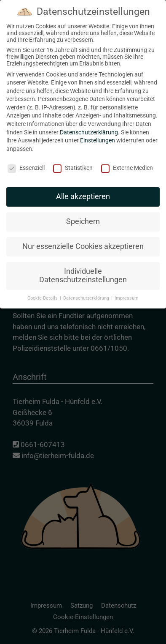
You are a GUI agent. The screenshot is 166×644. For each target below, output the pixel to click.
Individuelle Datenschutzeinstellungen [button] (83, 268)
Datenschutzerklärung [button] (87, 291)
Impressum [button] (127, 291)
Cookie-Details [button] (43, 291)
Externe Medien (127, 160)
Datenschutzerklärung (89, 125)
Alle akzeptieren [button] (83, 189)
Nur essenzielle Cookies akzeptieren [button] (83, 239)
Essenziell (26, 160)
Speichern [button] (83, 214)
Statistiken (73, 160)
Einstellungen (98, 133)
